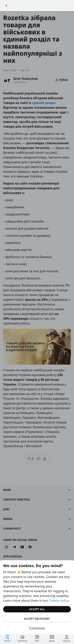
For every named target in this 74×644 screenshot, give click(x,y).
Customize (37, 628)
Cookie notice (59, 601)
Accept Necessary (37, 619)
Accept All (37, 609)
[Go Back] (6, 6)
